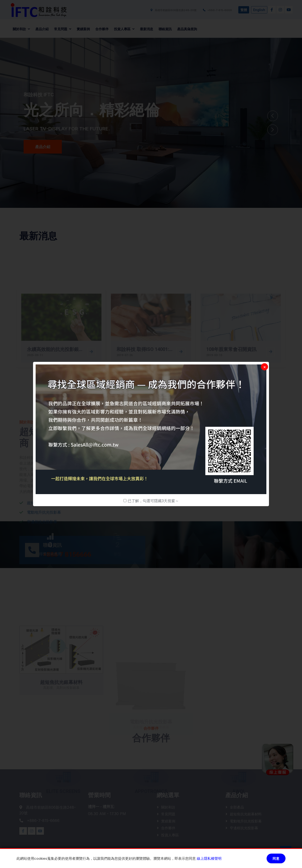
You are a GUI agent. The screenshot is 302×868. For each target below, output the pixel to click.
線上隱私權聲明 (209, 858)
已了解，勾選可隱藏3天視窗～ (153, 501)
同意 (276, 858)
